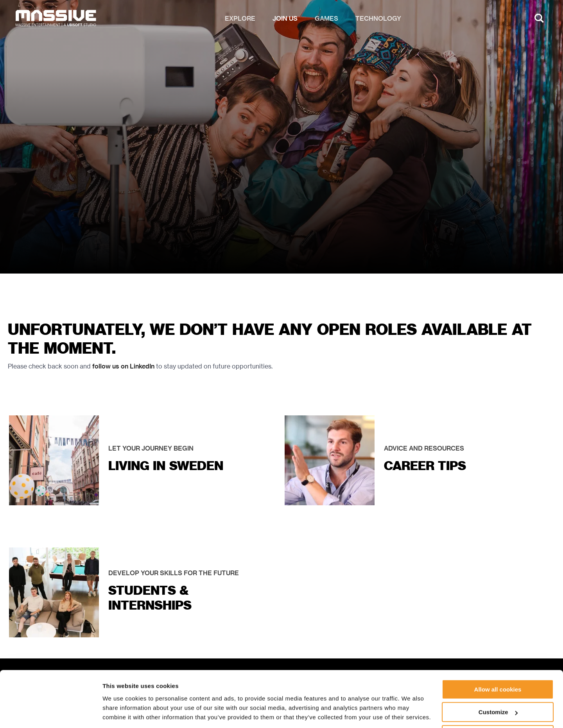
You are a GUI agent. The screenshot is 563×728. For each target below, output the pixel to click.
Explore (240, 19)
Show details (121, 712)
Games (326, 19)
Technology (378, 19)
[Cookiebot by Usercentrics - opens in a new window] (51, 713)
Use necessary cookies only (498, 709)
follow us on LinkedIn (123, 366)
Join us (285, 19)
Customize (498, 686)
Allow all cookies (498, 663)
